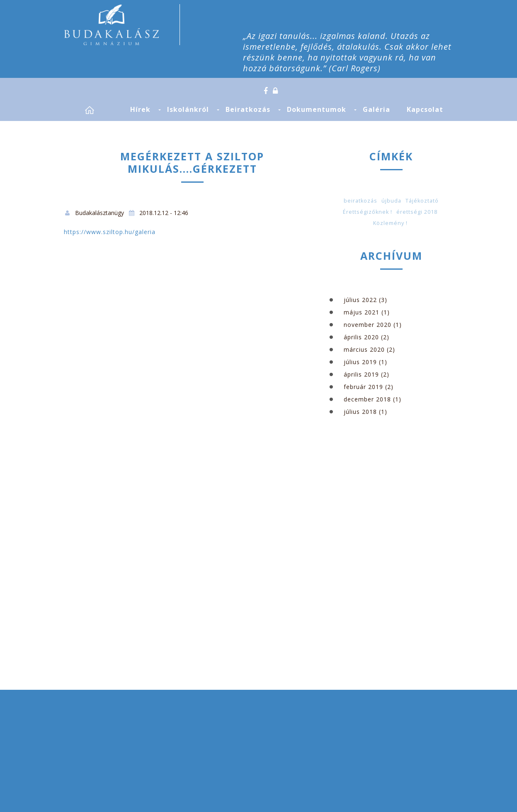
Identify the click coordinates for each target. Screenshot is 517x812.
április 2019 (361, 374)
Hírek (140, 109)
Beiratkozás (248, 109)
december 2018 (367, 399)
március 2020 (364, 349)
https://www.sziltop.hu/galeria (110, 232)
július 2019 (360, 362)
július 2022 (360, 300)
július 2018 (360, 412)
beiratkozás (360, 201)
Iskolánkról (188, 109)
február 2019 (363, 387)
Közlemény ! (390, 223)
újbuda (391, 201)
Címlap (99, 110)
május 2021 (362, 312)
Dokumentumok (317, 109)
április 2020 (361, 337)
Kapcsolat (425, 109)
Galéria (376, 109)
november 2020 (368, 325)
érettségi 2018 (417, 212)
